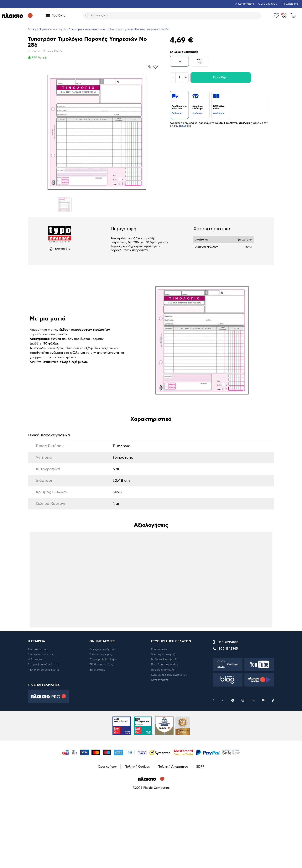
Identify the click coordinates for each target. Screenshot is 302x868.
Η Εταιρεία (35, 740)
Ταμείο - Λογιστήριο (70, 29)
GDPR (200, 847)
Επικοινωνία (159, 730)
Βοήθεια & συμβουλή (165, 740)
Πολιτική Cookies (137, 847)
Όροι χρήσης (107, 847)
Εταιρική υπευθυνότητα (43, 745)
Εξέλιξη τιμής (37, 57)
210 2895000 (228, 723)
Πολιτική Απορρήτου (173, 847)
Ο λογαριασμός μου (102, 730)
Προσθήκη (221, 77)
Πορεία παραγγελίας (165, 745)
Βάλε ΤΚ (185, 126)
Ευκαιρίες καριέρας (41, 735)
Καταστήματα (246, 4)
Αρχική (32, 29)
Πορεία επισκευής (163, 751)
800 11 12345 (228, 729)
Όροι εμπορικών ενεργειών (169, 756)
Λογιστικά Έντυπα (96, 29)
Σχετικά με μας (38, 730)
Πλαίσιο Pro (291, 4)
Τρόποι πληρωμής (101, 735)
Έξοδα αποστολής (101, 745)
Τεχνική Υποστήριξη (164, 735)
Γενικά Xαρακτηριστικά (151, 516)
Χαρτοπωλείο (47, 29)
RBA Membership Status (44, 751)
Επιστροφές (97, 751)
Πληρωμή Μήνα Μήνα (103, 740)
